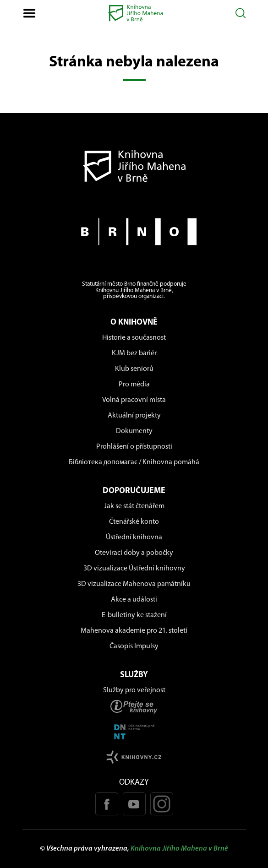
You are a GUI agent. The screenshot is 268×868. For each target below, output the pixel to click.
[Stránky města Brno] (134, 232)
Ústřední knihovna (134, 537)
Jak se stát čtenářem (134, 506)
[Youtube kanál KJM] (134, 804)
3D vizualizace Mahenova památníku (134, 584)
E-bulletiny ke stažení (134, 615)
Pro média (134, 385)
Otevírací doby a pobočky (134, 553)
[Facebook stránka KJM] (107, 804)
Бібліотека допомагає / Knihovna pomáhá (134, 462)
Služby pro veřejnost (134, 690)
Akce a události (134, 600)
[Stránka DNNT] (134, 732)
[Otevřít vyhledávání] (241, 13)
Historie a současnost (134, 338)
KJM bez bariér (134, 353)
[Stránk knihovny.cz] (134, 757)
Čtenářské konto (134, 522)
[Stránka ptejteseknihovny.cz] (134, 707)
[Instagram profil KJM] (162, 804)
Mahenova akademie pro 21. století (134, 631)
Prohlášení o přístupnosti (134, 447)
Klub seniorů (134, 369)
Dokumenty (134, 431)
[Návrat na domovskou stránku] (134, 166)
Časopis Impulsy (134, 646)
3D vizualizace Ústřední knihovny (134, 569)
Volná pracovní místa (134, 400)
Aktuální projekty (134, 416)
